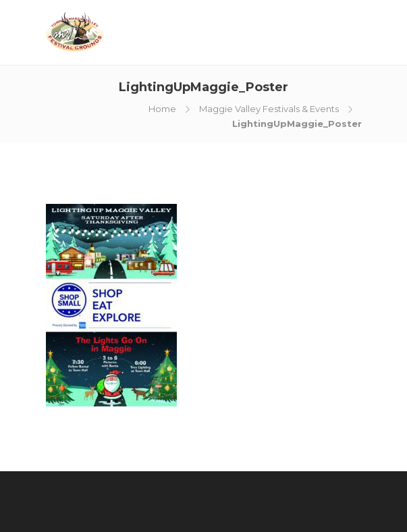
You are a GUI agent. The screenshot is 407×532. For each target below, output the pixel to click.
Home (162, 109)
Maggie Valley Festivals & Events (269, 109)
